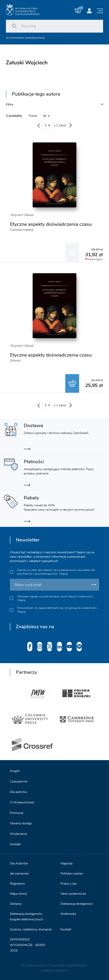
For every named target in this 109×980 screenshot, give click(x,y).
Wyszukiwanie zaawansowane (25, 38)
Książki (15, 771)
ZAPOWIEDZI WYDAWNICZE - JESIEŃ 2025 (27, 945)
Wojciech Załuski (22, 215)
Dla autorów (18, 792)
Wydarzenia (18, 834)
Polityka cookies (72, 874)
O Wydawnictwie (22, 802)
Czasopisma (18, 781)
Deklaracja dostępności (77, 904)
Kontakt (15, 844)
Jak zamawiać (19, 874)
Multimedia (68, 914)
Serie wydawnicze (73, 894)
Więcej (63, 574)
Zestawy (16, 904)
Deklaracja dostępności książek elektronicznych (26, 917)
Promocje (17, 813)
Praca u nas (69, 884)
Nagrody (67, 863)
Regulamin (17, 884)
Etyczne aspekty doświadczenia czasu (51, 224)
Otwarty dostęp (21, 823)
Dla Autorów (19, 863)
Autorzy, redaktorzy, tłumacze (31, 929)
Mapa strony (18, 894)
